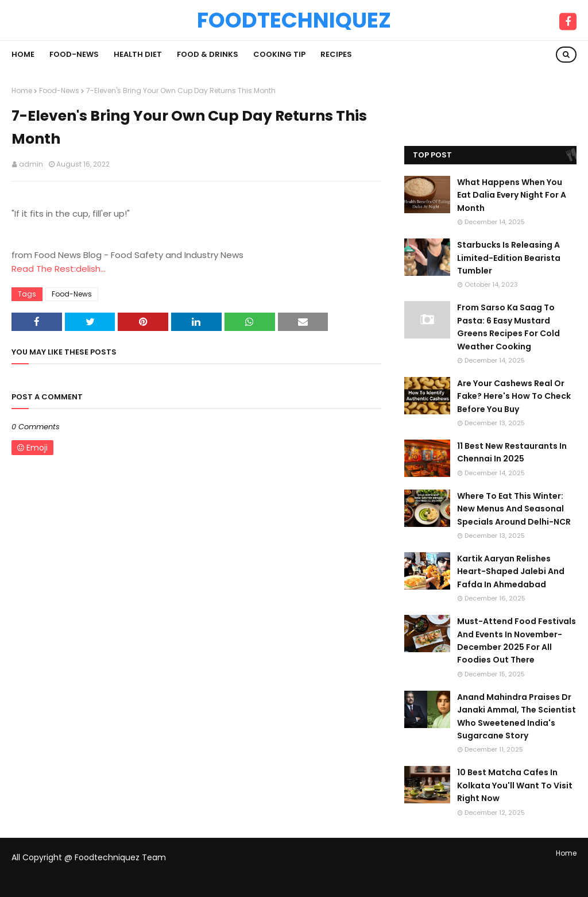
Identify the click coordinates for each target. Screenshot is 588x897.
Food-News (59, 91)
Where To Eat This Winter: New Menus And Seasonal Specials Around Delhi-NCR (514, 509)
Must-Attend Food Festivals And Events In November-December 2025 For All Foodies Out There (517, 640)
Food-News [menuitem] (74, 54)
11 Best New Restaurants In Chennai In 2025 (512, 452)
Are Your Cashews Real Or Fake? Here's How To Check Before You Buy (514, 396)
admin (31, 164)
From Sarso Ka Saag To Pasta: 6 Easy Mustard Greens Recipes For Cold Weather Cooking (508, 327)
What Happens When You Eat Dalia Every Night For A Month (512, 195)
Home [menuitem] (23, 54)
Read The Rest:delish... (59, 269)
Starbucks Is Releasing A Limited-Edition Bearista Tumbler (509, 258)
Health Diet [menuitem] (138, 54)
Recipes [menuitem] (336, 54)
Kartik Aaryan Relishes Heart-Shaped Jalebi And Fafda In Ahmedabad (511, 571)
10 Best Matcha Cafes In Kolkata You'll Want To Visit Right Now (515, 785)
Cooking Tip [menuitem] (279, 54)
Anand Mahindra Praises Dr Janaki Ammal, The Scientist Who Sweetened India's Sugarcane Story (517, 716)
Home (22, 91)
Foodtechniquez (294, 20)
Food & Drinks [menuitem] (208, 54)
